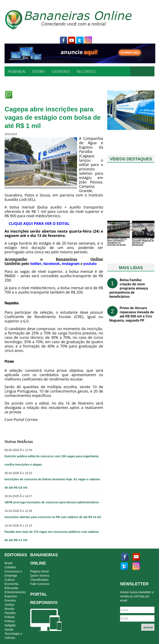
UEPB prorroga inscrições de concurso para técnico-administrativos (52, 502)
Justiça (9, 604)
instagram (88, 40)
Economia (11, 584)
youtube (72, 40)
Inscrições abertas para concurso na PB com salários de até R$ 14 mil (53, 517)
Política (10, 621)
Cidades (10, 567)
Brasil (8, 563)
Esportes (11, 596)
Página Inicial (17, 71)
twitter (80, 40)
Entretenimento (15, 592)
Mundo (9, 609)
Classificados (61, 71)
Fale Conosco (86, 71)
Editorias (39, 71)
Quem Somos (40, 575)
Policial (10, 617)
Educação (11, 588)
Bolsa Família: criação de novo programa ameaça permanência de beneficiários (129, 288)
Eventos (10, 600)
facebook (63, 40)
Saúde (9, 629)
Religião (10, 625)
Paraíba (10, 613)
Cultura (10, 580)
